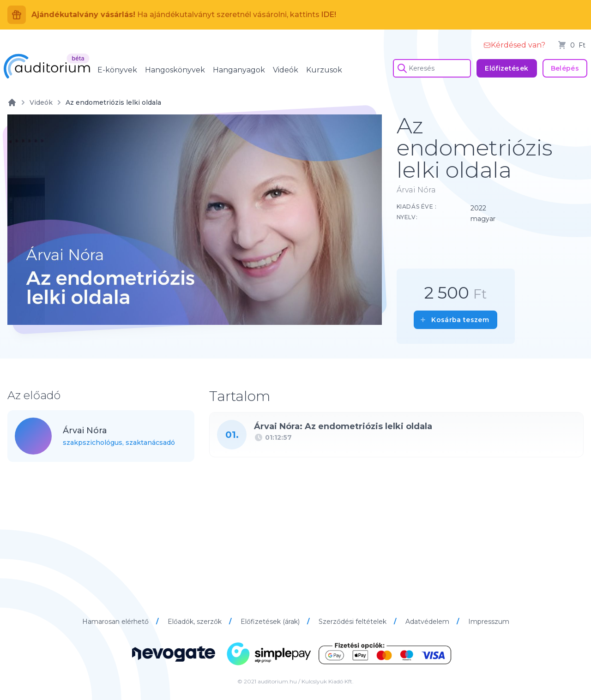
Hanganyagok (239, 70)
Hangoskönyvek (175, 70)
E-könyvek (117, 70)
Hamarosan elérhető (116, 622)
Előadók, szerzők (196, 622)
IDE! (329, 15)
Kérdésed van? (514, 45)
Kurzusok (324, 70)
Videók (286, 70)
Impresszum (489, 622)
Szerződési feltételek (353, 622)
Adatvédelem (428, 622)
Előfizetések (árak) (271, 622)
